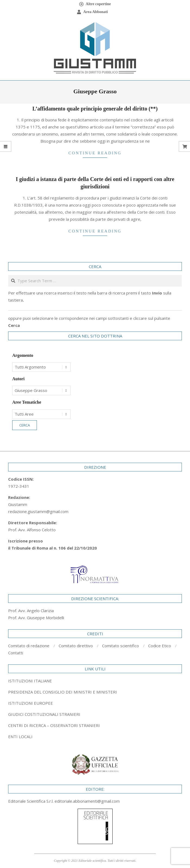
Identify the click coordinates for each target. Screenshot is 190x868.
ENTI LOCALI (20, 737)
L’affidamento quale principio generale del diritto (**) (95, 109)
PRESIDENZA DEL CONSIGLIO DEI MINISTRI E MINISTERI (63, 692)
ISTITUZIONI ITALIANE (30, 681)
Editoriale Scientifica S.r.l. (31, 801)
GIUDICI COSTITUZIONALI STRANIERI (44, 714)
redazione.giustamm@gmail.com (38, 511)
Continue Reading (95, 153)
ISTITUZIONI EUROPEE (31, 703)
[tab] (95, 692)
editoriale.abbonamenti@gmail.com (87, 801)
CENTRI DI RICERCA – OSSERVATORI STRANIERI (54, 725)
